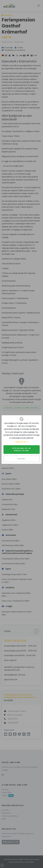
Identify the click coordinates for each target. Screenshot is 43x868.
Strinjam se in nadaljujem (22, 449)
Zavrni (21, 459)
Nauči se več (22, 442)
